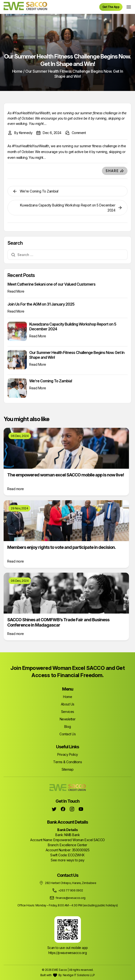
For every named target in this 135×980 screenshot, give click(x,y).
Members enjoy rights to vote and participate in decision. (61, 547)
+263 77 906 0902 (71, 890)
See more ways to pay (67, 860)
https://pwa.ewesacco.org (67, 953)
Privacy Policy (68, 754)
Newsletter (68, 719)
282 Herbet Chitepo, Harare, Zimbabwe (71, 883)
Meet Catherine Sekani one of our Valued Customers (51, 284)
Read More (16, 291)
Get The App (111, 7)
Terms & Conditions (67, 762)
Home (17, 71)
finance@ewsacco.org (71, 898)
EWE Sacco (60, 970)
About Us (68, 704)
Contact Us (67, 734)
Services (68, 712)
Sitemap (68, 769)
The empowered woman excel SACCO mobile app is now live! (66, 475)
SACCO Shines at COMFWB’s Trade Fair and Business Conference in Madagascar (58, 622)
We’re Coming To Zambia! (51, 381)
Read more (16, 489)
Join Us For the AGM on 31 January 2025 (41, 304)
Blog (68, 727)
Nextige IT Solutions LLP (79, 975)
